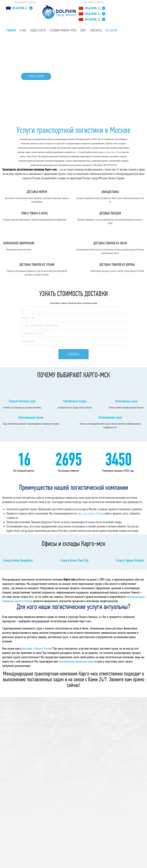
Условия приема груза (63, 30)
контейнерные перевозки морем (77, 647)
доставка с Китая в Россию (37, 634)
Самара (101, 858)
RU (107, 30)
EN (116, 30)
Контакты (96, 30)
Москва (119, 858)
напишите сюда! (94, 864)
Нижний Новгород (86, 858)
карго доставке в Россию (90, 501)
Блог (83, 30)
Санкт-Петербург (32, 858)
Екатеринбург (67, 858)
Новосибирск (50, 858)
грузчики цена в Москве (113, 152)
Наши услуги (38, 30)
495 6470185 (18, 8)
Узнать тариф (36, 77)
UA (111, 30)
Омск (110, 858)
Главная (11, 30)
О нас (23, 30)
